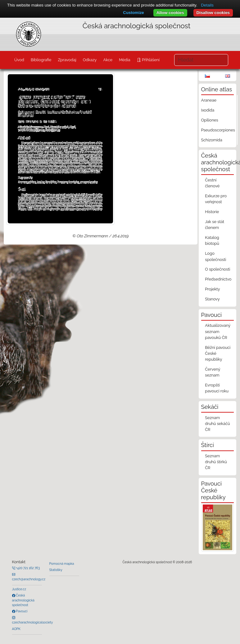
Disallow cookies (213, 13)
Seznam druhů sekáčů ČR (217, 424)
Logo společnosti (215, 256)
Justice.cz (19, 589)
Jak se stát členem (215, 225)
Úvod (19, 60)
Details (207, 5)
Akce (108, 60)
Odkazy (90, 60)
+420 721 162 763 (28, 568)
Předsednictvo (218, 279)
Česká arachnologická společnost (23, 600)
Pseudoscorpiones (218, 130)
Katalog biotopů (212, 240)
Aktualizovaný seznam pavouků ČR (218, 331)
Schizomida (212, 140)
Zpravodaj (67, 60)
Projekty (212, 289)
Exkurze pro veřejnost (216, 199)
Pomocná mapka (62, 564)
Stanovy (212, 299)
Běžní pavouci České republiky (218, 353)
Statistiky (56, 570)
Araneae (209, 100)
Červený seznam (213, 372)
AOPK (16, 629)
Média (125, 60)
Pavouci (21, 611)
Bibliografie (41, 60)
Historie (212, 212)
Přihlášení (150, 60)
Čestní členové (212, 183)
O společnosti (217, 269)
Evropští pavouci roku (217, 388)
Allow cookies (170, 13)
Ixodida (208, 110)
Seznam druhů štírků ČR (216, 462)
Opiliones (210, 120)
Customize (133, 13)
